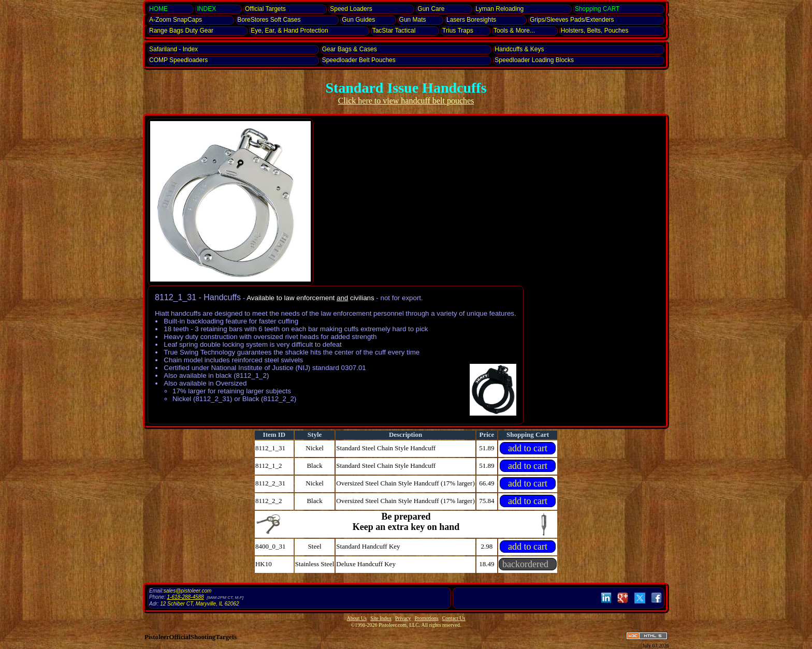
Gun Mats (413, 20)
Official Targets (265, 9)
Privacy (403, 618)
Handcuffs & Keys (519, 49)
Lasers (471, 20)
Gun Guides (358, 20)
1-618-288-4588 (185, 597)
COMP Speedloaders (178, 60)
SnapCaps (176, 20)
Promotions (427, 618)
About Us (357, 618)
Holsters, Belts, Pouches (595, 31)
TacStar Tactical (394, 31)
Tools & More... (514, 31)
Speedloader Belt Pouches (359, 60)
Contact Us (454, 618)
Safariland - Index (173, 49)
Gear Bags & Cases (350, 49)
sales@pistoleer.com (188, 591)
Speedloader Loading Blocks (534, 60)
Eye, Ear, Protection (289, 31)
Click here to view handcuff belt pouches (406, 101)
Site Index (381, 618)
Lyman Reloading (499, 9)
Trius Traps (458, 31)
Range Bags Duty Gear (181, 31)
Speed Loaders (351, 9)
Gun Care (431, 9)
